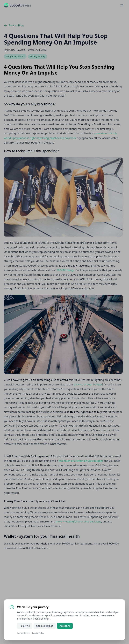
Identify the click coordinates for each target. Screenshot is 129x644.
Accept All (65, 626)
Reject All (25, 626)
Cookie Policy (38, 633)
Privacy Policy (23, 633)
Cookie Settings (45, 626)
